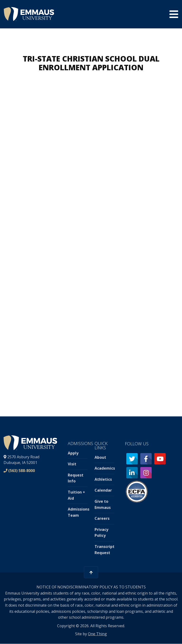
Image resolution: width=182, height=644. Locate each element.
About (100, 457)
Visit (72, 464)
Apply (73, 453)
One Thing (97, 634)
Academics (105, 468)
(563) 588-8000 (22, 471)
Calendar (103, 490)
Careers (102, 518)
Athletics (103, 479)
